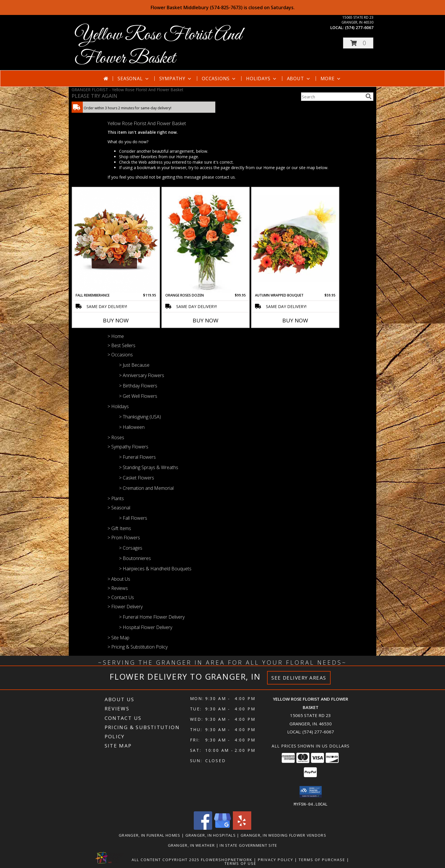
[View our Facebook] (203, 828)
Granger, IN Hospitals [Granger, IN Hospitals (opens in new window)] (211, 835)
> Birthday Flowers (138, 386)
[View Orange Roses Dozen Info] (206, 240)
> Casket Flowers (137, 478)
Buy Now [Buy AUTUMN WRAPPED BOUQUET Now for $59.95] (295, 320)
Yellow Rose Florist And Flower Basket (158, 47)
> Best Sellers (121, 345)
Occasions (219, 79)
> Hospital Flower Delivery (146, 627)
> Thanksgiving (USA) (140, 417)
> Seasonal (119, 508)
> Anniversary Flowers (142, 375)
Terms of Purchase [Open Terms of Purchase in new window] (322, 859)
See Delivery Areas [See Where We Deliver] (299, 678)
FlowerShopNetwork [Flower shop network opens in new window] (227, 859)
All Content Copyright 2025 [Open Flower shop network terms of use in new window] (166, 859)
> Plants (116, 498)
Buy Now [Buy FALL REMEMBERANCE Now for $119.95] (116, 320)
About (299, 79)
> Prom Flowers (124, 538)
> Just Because (134, 365)
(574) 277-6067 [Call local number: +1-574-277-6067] (359, 27)
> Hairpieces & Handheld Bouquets (155, 569)
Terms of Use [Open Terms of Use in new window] (240, 863)
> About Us (119, 579)
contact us (225, 177)
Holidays (262, 79)
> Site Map (118, 638)
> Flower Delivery (125, 607)
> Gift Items (119, 528)
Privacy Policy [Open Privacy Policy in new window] (276, 859)
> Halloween (132, 427)
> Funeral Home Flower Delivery (152, 617)
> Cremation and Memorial (146, 488)
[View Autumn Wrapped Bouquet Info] (295, 240)
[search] (369, 96)
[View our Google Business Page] (222, 828)
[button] (358, 43)
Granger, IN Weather (191, 845)
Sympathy (176, 79)
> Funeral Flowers (137, 457)
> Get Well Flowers (138, 396)
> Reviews (118, 588)
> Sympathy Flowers (128, 447)
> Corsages (131, 548)
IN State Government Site (248, 845)
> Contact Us (121, 597)
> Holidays (118, 406)
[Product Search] (332, 97)
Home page (187, 157)
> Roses (116, 437)
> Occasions (120, 355)
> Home (116, 336)
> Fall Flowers (133, 518)
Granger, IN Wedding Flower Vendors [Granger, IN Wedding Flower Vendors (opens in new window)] (283, 835)
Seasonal (134, 79)
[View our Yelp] (242, 828)
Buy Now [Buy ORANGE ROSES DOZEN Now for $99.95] (206, 320)
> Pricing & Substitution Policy (138, 647)
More (331, 79)
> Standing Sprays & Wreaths (149, 467)
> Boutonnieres (135, 558)
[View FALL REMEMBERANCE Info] (116, 240)
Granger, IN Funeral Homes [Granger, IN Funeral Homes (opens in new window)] (150, 835)
